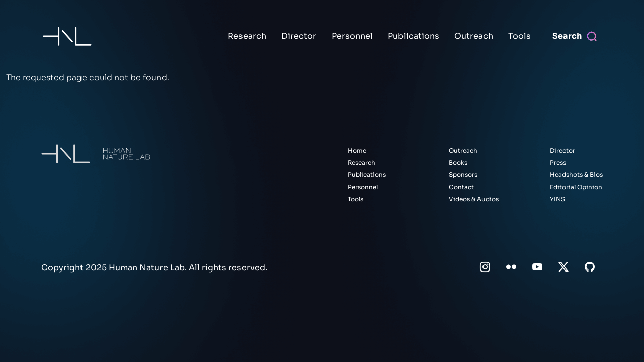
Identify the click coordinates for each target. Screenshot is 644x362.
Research (247, 36)
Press (558, 163)
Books (458, 163)
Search (567, 36)
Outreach (474, 36)
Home (357, 151)
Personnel (352, 36)
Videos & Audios (474, 199)
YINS (557, 199)
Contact (461, 187)
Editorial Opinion (576, 187)
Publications (414, 36)
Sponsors (463, 175)
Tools (519, 36)
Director (299, 36)
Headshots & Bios (576, 175)
